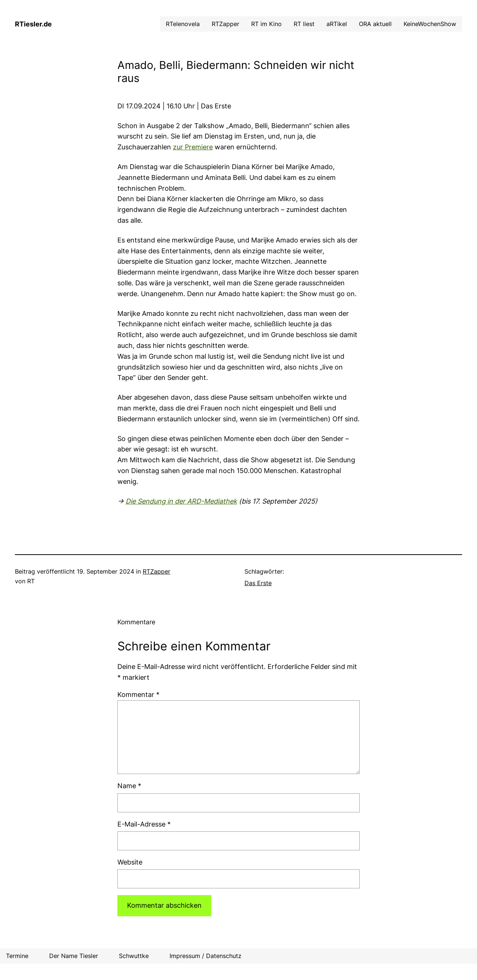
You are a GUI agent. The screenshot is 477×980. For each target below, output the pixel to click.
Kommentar (138, 694)
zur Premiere (193, 147)
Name (129, 786)
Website (130, 862)
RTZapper (157, 571)
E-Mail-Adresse (144, 824)
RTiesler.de (33, 24)
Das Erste (258, 583)
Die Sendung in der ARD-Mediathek (181, 501)
